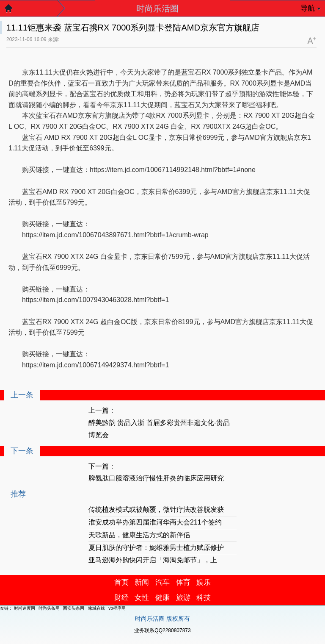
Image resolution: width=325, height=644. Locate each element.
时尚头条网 (49, 608)
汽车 (162, 582)
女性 (142, 598)
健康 (162, 598)
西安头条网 (74, 608)
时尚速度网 (25, 608)
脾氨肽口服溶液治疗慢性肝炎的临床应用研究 (156, 478)
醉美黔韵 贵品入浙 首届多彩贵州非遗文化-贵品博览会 (159, 429)
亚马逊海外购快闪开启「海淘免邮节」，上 (153, 560)
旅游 (183, 598)
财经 (121, 598)
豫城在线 (96, 608)
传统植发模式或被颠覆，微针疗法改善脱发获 (156, 509)
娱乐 (204, 582)
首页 (121, 582)
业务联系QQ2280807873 (162, 630)
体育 (183, 582)
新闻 (142, 582)
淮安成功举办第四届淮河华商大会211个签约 (155, 522)
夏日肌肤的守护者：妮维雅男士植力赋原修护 (156, 548)
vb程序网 (117, 608)
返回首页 (13, 11)
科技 (204, 598)
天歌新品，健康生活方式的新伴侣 (139, 535)
